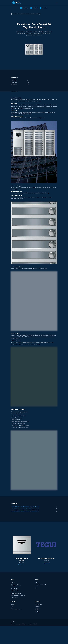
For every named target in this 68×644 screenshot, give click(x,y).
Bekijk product (22, 565)
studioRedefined (32, 624)
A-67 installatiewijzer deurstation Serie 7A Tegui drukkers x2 (25, 507)
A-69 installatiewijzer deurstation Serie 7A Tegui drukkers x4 (25, 511)
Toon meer (14, 91)
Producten (15, 14)
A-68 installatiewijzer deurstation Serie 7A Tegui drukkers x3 (25, 509)
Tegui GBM (21, 14)
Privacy (24, 624)
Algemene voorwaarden (16, 624)
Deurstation (45, 8)
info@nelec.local (15, 591)
